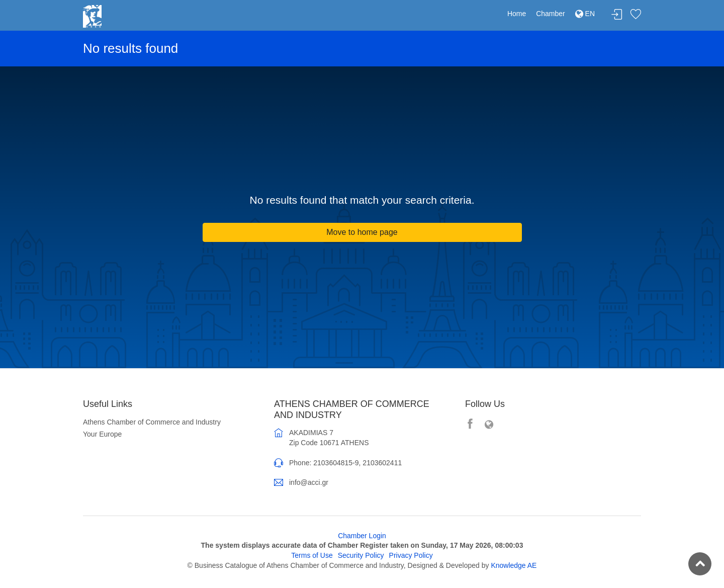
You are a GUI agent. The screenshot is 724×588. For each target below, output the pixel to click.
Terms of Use (312, 555)
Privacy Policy (411, 555)
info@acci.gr (309, 482)
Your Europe (102, 434)
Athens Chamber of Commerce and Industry (152, 422)
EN (585, 14)
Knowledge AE (514, 565)
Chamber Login (362, 536)
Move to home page (362, 232)
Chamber (551, 14)
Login (617, 15)
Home (517, 14)
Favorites (636, 15)
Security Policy (361, 555)
